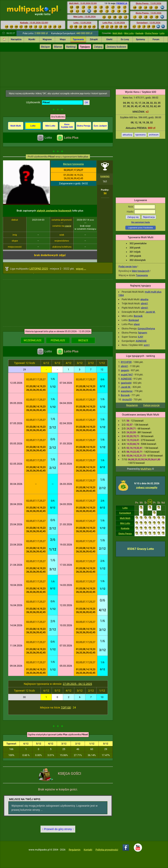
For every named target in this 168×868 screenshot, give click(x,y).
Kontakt (88, 850)
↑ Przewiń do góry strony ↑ (58, 829)
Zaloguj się (133, 217)
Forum (156, 39)
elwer (137, 324)
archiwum (154, 135)
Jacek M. (150, 312)
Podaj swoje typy (128, 266)
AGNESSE (141, 341)
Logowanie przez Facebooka (140, 228)
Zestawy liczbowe (116, 47)
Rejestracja (149, 217)
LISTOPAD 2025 (39, 269)
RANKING (105, 177)
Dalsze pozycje (151, 405)
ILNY (141, 337)
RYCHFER (126, 362)
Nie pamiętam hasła (141, 222)
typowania (141, 135)
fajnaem (143, 333)
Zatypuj (98, 47)
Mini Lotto (129, 33)
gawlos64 (126, 383)
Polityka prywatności (107, 850)
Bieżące (45, 47)
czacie (68, 226)
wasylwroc (127, 391)
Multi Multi (118, 33)
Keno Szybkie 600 (67, 126)
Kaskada (139, 33)
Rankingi (71, 47)
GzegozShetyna (146, 329)
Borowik (138, 316)
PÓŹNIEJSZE (58, 340)
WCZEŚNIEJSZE (33, 340)
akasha (144, 299)
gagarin (125, 370)
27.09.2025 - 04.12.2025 (77, 684)
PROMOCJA (122, 3)
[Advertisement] (84, 69)
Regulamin (132, 405)
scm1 (147, 345)
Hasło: (141, 212)
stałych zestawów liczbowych (54, 211)
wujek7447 (127, 375)
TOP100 (66, 707)
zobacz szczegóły (147, 488)
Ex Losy (125, 39)
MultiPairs (146, 469)
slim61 (144, 303)
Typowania (78, 39)
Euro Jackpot (100, 126)
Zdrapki (94, 39)
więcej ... (81, 269)
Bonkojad (134, 320)
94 (105, 193)
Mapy (63, 39)
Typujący (85, 47)
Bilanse (58, 47)
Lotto (162, 33)
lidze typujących (141, 271)
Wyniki (32, 39)
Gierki (109, 39)
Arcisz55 (127, 399)
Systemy (140, 39)
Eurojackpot (125, 513)
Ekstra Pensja (152, 33)
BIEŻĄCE (83, 340)
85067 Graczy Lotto (141, 549)
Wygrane (47, 39)
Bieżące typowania (73, 164)
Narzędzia (16, 39)
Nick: (142, 207)
